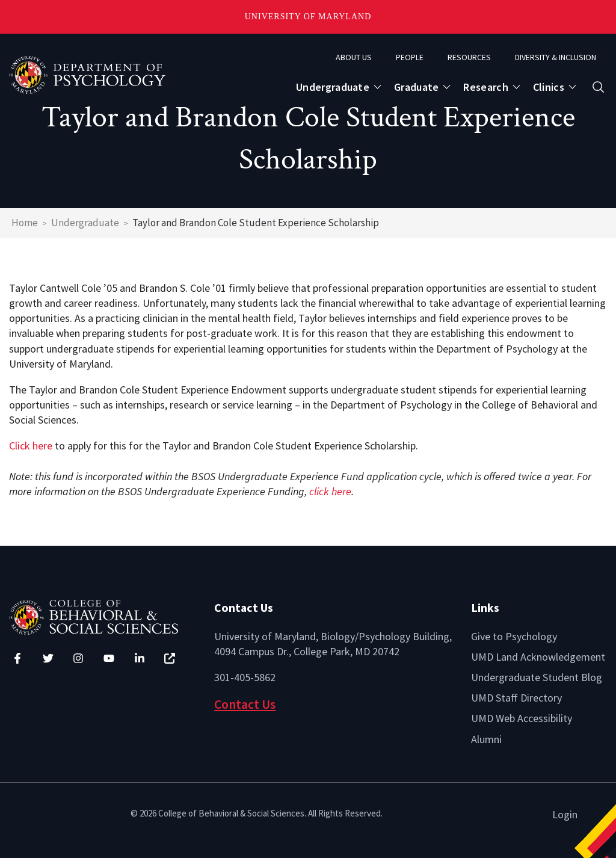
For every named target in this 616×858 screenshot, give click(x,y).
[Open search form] (598, 87)
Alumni (486, 739)
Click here (31, 446)
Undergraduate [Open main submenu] (333, 87)
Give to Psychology (514, 636)
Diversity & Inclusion (556, 57)
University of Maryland (308, 17)
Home (25, 223)
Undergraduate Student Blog (537, 677)
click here (330, 491)
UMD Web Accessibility (522, 718)
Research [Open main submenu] (485, 87)
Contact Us (245, 704)
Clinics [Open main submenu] (549, 87)
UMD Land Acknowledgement (538, 657)
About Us (354, 57)
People (410, 57)
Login (565, 814)
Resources (469, 57)
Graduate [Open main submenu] (416, 87)
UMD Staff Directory (516, 698)
